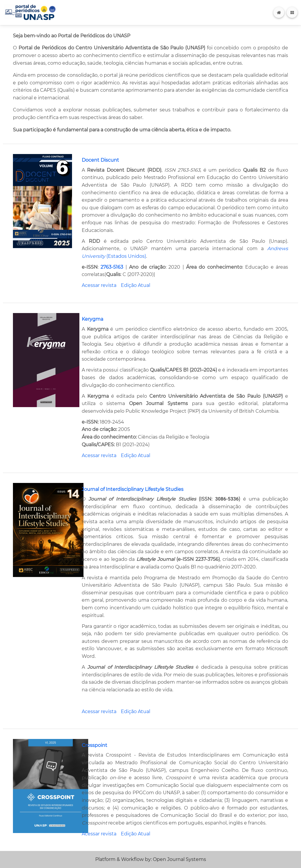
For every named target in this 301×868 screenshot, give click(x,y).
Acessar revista (99, 285)
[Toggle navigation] (292, 12)
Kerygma (92, 319)
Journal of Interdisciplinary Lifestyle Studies (133, 489)
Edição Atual (136, 285)
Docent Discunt (100, 160)
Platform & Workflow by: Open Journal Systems (151, 859)
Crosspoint (95, 745)
